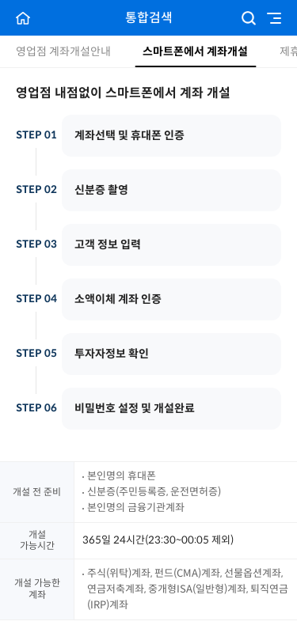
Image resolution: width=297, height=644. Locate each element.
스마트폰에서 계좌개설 (195, 51)
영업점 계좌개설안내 (63, 51)
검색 (249, 18)
